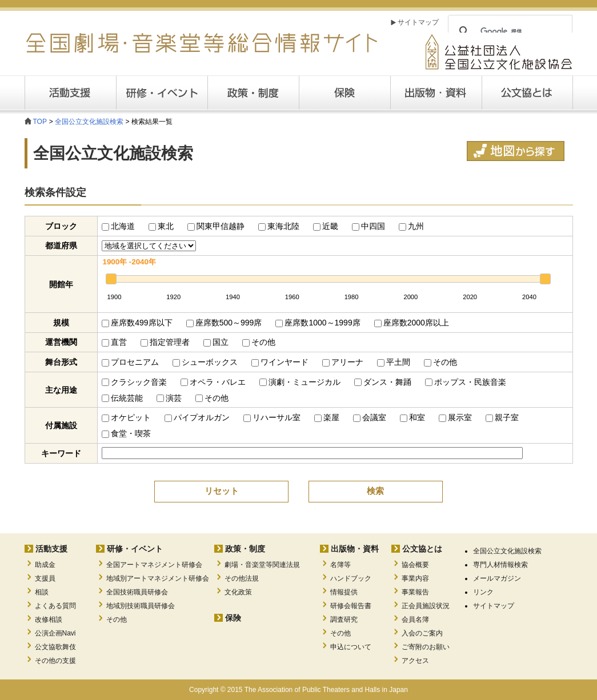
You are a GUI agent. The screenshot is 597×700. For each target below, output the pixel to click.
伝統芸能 (122, 398)
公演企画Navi (55, 633)
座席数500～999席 (224, 323)
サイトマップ (418, 22)
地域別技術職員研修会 (141, 606)
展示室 (455, 417)
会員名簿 (415, 619)
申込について (351, 647)
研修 (162, 93)
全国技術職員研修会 (137, 592)
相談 (42, 592)
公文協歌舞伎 (55, 647)
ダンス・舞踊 (383, 382)
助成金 (45, 565)
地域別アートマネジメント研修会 (158, 578)
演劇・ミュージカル (300, 382)
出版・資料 (436, 93)
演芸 (169, 398)
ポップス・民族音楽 (466, 382)
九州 (411, 226)
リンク (483, 592)
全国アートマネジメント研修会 (154, 565)
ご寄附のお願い (426, 647)
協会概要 (415, 565)
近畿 (326, 226)
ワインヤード (280, 362)
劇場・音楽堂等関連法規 (262, 565)
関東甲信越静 (216, 226)
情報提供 (344, 592)
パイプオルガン (197, 417)
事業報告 (415, 592)
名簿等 (340, 565)
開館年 (61, 284)
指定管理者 (165, 342)
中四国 (368, 226)
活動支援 (70, 93)
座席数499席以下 (137, 323)
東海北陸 (279, 226)
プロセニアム (130, 362)
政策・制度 (253, 93)
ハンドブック (351, 578)
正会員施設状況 (426, 606)
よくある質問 (55, 606)
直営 (114, 342)
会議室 (370, 417)
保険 (344, 93)
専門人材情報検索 (500, 565)
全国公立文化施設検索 (89, 122)
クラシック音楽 (134, 382)
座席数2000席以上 (412, 323)
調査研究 (344, 619)
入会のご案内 (422, 633)
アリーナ (343, 362)
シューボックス (205, 362)
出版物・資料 (355, 549)
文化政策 (238, 592)
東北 (161, 226)
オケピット (126, 417)
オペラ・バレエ (213, 382)
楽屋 (327, 417)
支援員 (45, 578)
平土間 (394, 362)
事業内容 (415, 578)
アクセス (415, 661)
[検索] (508, 31)
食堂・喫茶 (126, 433)
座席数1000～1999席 (318, 323)
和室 (412, 417)
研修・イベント (135, 549)
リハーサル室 (272, 417)
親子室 (502, 417)
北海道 (118, 226)
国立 (216, 342)
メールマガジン (497, 578)
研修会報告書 (351, 606)
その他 (259, 342)
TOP (40, 122)
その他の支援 (55, 661)
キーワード (61, 453)
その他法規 (242, 578)
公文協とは (573, 92)
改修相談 (49, 619)
